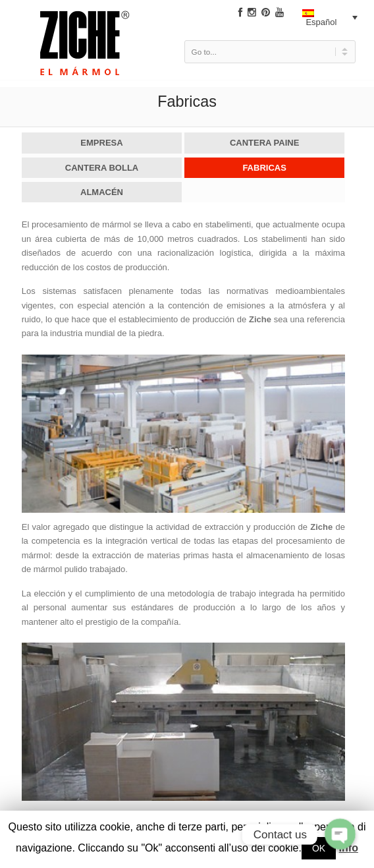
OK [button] (319, 848)
